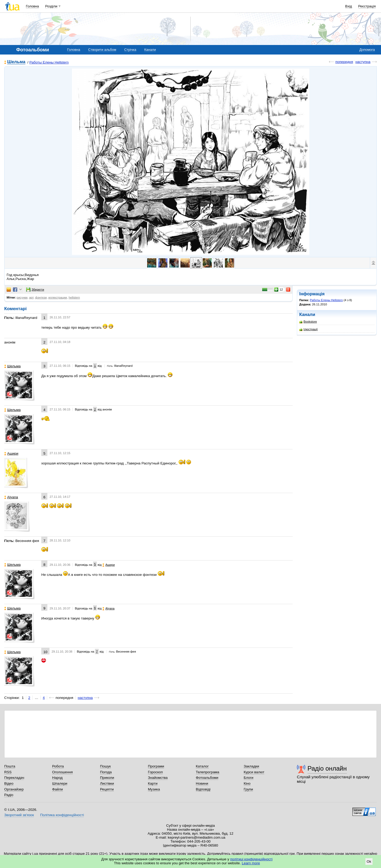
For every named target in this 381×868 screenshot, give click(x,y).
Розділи (51, 6)
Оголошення (62, 772)
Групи (248, 789)
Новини (202, 783)
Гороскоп (155, 772)
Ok (369, 862)
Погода (106, 772)
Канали (150, 50)
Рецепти (107, 789)
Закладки (251, 766)
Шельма (16, 62)
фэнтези (41, 297)
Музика (154, 789)
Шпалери (60, 783)
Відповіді (203, 789)
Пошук (105, 766)
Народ (57, 778)
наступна (363, 62)
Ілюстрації (309, 329)
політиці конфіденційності (251, 859)
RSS (8, 772)
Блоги (249, 778)
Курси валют (254, 772)
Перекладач (14, 778)
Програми (156, 766)
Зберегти (35, 290)
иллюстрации (58, 297)
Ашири (11, 453)
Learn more (251, 863)
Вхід (349, 6)
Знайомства (158, 778)
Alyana (11, 497)
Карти (153, 783)
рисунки (22, 297)
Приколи (107, 778)
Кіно (247, 783)
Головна (32, 6)
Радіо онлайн (327, 768)
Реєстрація (367, 6)
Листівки (107, 783)
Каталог (202, 766)
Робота (58, 766)
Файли (58, 789)
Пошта (10, 766)
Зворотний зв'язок (19, 815)
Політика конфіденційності (62, 815)
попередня (344, 62)
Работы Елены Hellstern (49, 62)
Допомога (367, 50)
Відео (9, 783)
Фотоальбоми (207, 778)
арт (31, 297)
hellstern (74, 297)
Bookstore (308, 322)
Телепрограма (208, 772)
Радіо (9, 795)
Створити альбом (102, 50)
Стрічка (130, 50)
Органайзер (14, 789)
